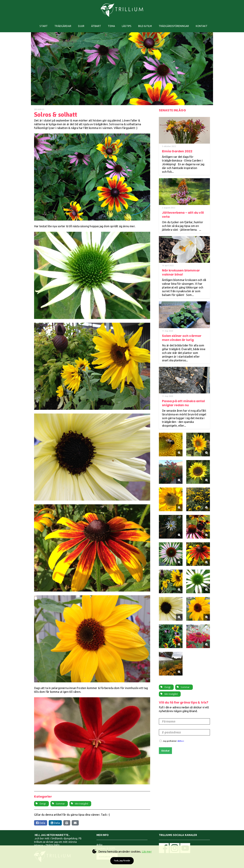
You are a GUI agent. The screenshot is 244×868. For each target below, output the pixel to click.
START (41, 24)
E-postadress (171, 728)
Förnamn (169, 717)
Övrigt (43, 799)
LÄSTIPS (128, 24)
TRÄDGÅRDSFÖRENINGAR (177, 24)
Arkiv (99, 840)
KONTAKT (205, 24)
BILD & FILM (147, 24)
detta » (181, 737)
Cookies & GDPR (106, 844)
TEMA (112, 24)
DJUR (80, 24)
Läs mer (147, 851)
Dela (41, 818)
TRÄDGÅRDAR (61, 24)
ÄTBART (96, 24)
